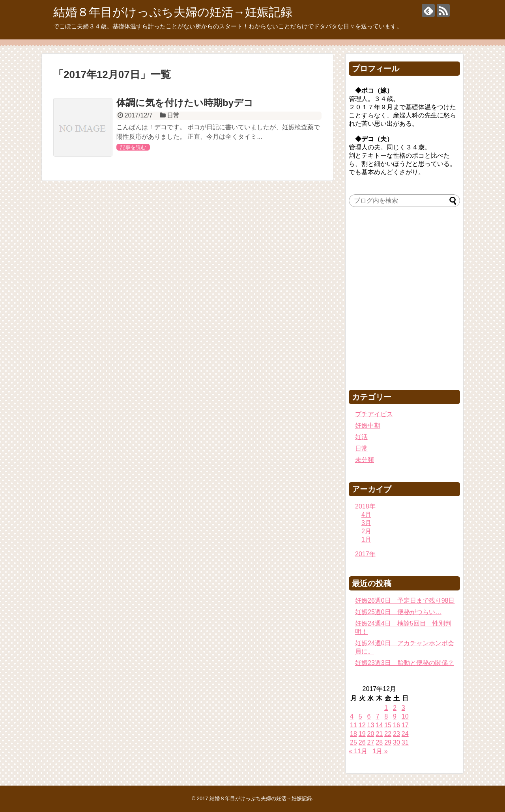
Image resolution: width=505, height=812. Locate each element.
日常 (173, 115)
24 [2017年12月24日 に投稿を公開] (405, 734)
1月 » (380, 751)
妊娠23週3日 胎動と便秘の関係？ (405, 663)
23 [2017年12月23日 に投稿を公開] (397, 734)
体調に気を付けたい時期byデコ (185, 103)
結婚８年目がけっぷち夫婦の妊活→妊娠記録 (173, 12)
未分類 (365, 460)
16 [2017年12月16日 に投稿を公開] (397, 725)
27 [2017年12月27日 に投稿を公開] (371, 742)
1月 (366, 539)
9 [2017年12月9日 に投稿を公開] (395, 716)
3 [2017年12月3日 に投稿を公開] (403, 708)
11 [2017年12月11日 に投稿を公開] (353, 725)
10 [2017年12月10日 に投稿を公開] (405, 716)
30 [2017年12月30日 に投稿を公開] (397, 742)
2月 (366, 531)
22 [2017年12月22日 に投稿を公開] (388, 734)
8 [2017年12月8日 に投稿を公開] (386, 716)
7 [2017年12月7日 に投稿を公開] (377, 716)
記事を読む (133, 147)
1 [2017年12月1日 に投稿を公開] (386, 708)
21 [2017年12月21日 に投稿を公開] (379, 734)
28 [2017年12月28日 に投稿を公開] (379, 742)
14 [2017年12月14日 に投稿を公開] (379, 725)
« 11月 (358, 751)
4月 (366, 515)
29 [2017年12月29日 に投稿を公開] (388, 742)
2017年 (365, 554)
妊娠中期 (368, 426)
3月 (366, 523)
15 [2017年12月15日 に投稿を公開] (388, 725)
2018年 (365, 506)
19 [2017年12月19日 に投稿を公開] (362, 734)
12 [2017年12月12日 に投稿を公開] (362, 725)
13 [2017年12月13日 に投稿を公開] (371, 725)
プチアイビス (374, 414)
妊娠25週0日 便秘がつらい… (398, 612)
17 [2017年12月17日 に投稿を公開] (405, 725)
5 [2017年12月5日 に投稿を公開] (360, 716)
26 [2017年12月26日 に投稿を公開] (362, 742)
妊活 (361, 437)
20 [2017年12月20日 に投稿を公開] (371, 734)
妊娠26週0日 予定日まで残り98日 (405, 601)
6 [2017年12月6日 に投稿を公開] (369, 716)
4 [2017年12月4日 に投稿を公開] (352, 716)
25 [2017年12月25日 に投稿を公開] (353, 742)
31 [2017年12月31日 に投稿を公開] (405, 742)
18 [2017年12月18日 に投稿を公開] (353, 734)
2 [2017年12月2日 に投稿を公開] (395, 708)
